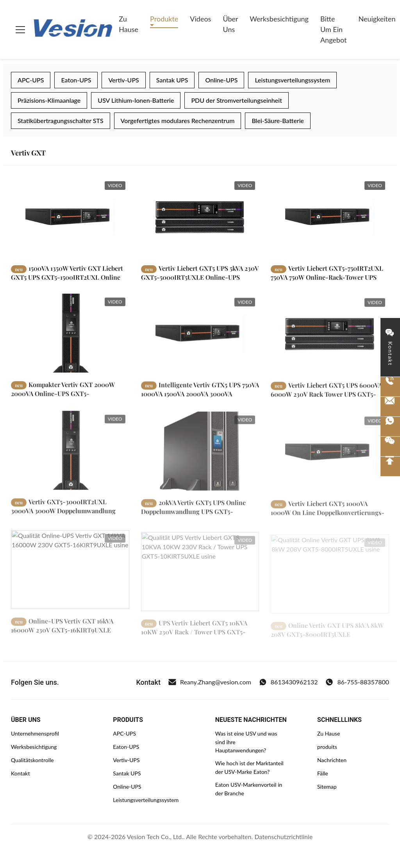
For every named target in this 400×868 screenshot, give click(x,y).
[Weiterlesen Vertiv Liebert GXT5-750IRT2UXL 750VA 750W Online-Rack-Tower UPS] (330, 217)
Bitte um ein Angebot (334, 29)
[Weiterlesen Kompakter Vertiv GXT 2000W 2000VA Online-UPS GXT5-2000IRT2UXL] (70, 339)
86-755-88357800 (357, 682)
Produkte (164, 19)
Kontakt (21, 773)
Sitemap (327, 787)
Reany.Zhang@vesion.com (210, 682)
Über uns (230, 24)
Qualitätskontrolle (32, 760)
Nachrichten (332, 760)
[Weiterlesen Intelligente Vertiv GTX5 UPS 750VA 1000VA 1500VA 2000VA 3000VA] (200, 342)
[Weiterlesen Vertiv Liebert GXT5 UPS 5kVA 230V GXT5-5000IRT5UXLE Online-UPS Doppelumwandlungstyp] (200, 217)
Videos (200, 19)
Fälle (323, 773)
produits (327, 747)
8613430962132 (288, 682)
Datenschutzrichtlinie (283, 837)
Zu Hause (129, 24)
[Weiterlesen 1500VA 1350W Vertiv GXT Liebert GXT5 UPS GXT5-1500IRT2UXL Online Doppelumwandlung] (70, 217)
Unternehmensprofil (35, 733)
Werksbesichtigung (279, 19)
